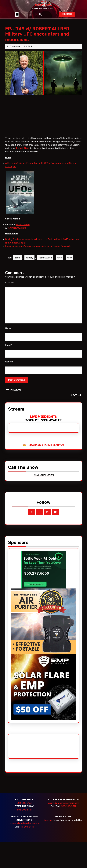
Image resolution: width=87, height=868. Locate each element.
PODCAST (69, 14)
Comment (11, 283)
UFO (69, 258)
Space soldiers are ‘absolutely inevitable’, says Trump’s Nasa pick (38, 246)
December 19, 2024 (21, 46)
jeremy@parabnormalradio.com (63, 803)
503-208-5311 (24, 810)
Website (9, 362)
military (29, 258)
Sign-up (48, 820)
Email (9, 345)
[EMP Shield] (44, 687)
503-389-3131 (24, 803)
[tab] (17, 14)
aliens (17, 258)
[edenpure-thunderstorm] (44, 621)
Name (9, 328)
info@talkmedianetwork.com (24, 823)
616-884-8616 (27, 827)
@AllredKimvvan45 (17, 228)
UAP (60, 258)
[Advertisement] (22, 746)
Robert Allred (23, 148)
